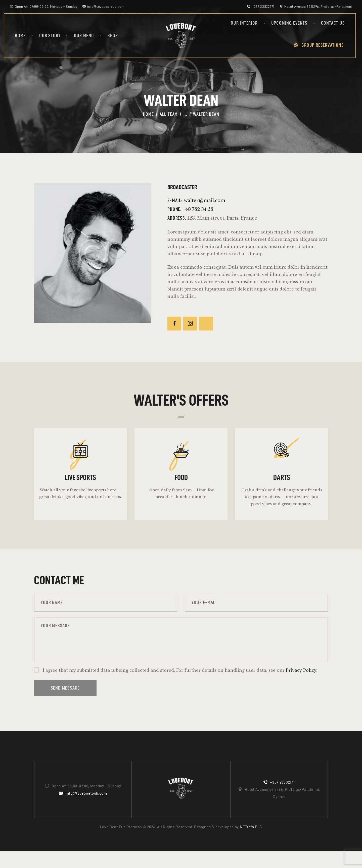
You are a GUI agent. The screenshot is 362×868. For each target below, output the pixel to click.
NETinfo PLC (251, 844)
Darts (282, 483)
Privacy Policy (301, 688)
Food (181, 483)
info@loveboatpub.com (86, 810)
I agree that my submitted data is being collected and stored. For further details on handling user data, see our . (180, 688)
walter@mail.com (205, 201)
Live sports (80, 483)
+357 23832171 (282, 800)
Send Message (65, 705)
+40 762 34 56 (198, 209)
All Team (169, 114)
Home (148, 114)
